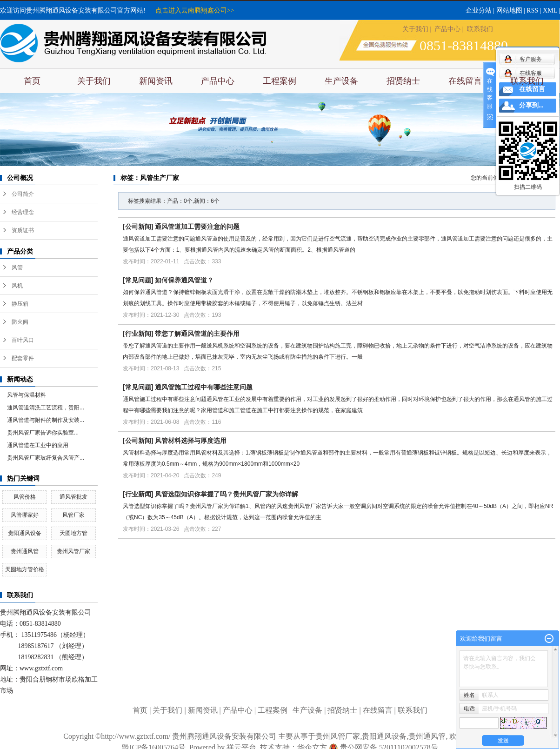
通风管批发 (73, 497)
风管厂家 (73, 515)
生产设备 (341, 81)
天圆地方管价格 (25, 569)
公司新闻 (138, 227)
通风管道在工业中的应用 (38, 445)
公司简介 (23, 194)
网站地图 (509, 10)
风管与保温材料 (27, 395)
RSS (532, 10)
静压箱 (20, 304)
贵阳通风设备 (25, 533)
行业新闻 (138, 334)
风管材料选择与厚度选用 (191, 441)
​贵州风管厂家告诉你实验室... (43, 433)
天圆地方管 (73, 533)
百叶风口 (23, 340)
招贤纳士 (403, 81)
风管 (17, 267)
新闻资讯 (156, 81)
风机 (17, 286)
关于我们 (415, 29)
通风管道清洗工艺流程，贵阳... (46, 408)
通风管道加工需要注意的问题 (197, 227)
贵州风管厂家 (73, 551)
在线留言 (465, 81)
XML (550, 10)
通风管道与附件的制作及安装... (46, 420)
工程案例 (280, 81)
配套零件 (23, 358)
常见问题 (138, 280)
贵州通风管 (25, 551)
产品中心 (447, 29)
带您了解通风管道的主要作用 (197, 334)
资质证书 (23, 230)
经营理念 (23, 212)
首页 (32, 81)
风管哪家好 (25, 515)
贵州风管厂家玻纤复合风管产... (46, 458)
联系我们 (480, 29)
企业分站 (479, 10)
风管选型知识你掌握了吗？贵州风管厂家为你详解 (227, 494)
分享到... (531, 105)
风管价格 (25, 497)
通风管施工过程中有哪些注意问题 (204, 387)
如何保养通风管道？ (184, 280)
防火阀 (20, 322)
